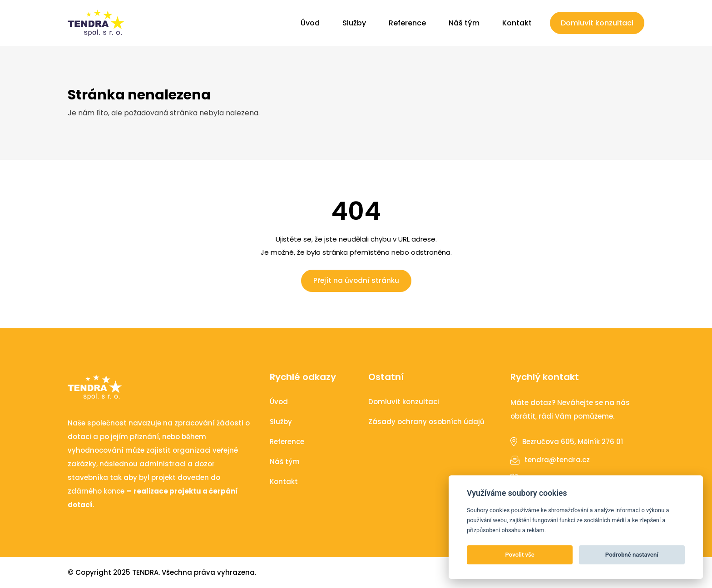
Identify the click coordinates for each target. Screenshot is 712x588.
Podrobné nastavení (632, 555)
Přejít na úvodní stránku (356, 280)
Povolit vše (520, 555)
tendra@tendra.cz (557, 460)
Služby (354, 23)
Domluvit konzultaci (597, 23)
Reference (407, 23)
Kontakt (517, 23)
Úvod (310, 23)
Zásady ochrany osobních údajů (426, 422)
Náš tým (464, 23)
